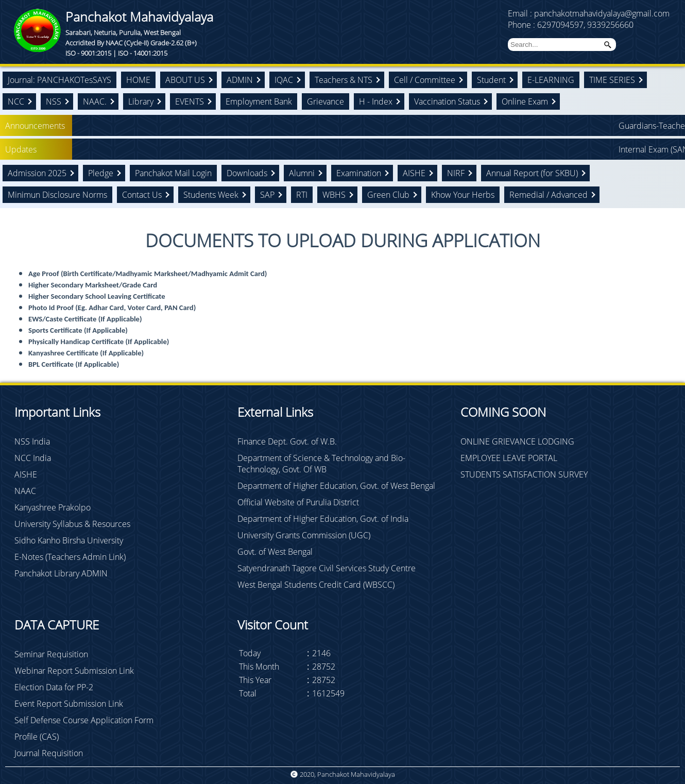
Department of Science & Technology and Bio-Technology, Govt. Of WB (321, 464)
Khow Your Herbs (463, 195)
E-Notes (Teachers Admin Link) (70, 557)
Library (141, 101)
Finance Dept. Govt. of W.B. (287, 441)
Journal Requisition (49, 753)
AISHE (414, 173)
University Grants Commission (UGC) (304, 535)
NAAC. (95, 101)
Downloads (247, 173)
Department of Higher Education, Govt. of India (323, 519)
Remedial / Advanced (549, 195)
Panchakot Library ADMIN (61, 573)
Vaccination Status (447, 101)
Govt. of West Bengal (275, 552)
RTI (302, 195)
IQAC (284, 80)
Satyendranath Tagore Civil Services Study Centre (327, 568)
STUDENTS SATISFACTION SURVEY (524, 474)
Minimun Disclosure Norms (57, 195)
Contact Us (142, 195)
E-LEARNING (551, 80)
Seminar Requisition (51, 654)
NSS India (32, 441)
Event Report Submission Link (69, 704)
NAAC (25, 491)
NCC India (33, 458)
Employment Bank (259, 101)
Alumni (302, 173)
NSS (54, 101)
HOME (138, 80)
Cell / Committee (425, 80)
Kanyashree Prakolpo (53, 507)
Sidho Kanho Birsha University (69, 540)
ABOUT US (185, 80)
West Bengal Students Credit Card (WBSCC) (316, 585)
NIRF (456, 173)
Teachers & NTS (344, 80)
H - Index (376, 101)
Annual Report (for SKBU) (532, 173)
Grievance (326, 101)
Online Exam (525, 101)
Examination (359, 173)
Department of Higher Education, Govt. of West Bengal (336, 486)
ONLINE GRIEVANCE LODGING (517, 441)
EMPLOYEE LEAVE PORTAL (509, 458)
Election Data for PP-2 (54, 687)
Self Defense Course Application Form (84, 720)
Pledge (101, 173)
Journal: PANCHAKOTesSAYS (59, 80)
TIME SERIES (612, 80)
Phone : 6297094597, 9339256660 (571, 25)
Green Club (388, 195)
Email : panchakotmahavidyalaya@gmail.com (589, 13)
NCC (16, 101)
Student (491, 80)
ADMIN (240, 80)
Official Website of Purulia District (298, 502)
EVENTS (190, 101)
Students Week (211, 195)
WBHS (334, 195)
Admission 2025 (37, 173)
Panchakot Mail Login (173, 173)
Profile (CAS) (37, 737)
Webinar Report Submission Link (74, 671)
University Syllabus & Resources (72, 524)
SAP (267, 195)
